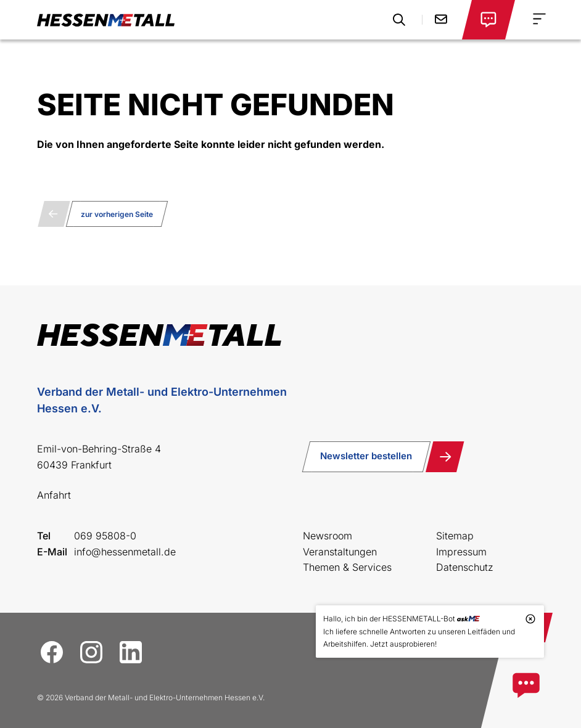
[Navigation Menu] (539, 19)
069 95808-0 (105, 536)
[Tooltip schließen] (530, 619)
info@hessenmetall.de (125, 552)
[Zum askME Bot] (526, 685)
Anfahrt (54, 495)
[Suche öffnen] (399, 20)
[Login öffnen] (488, 20)
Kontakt (441, 19)
